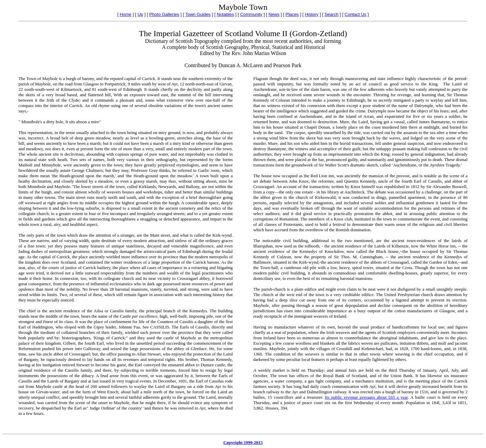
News (274, 14)
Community (251, 14)
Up (140, 14)
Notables (225, 14)
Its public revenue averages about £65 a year (366, 397)
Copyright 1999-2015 (243, 442)
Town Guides (198, 14)
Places (292, 14)
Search (332, 14)
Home (126, 14)
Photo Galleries (164, 14)
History (312, 14)
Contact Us (355, 14)
